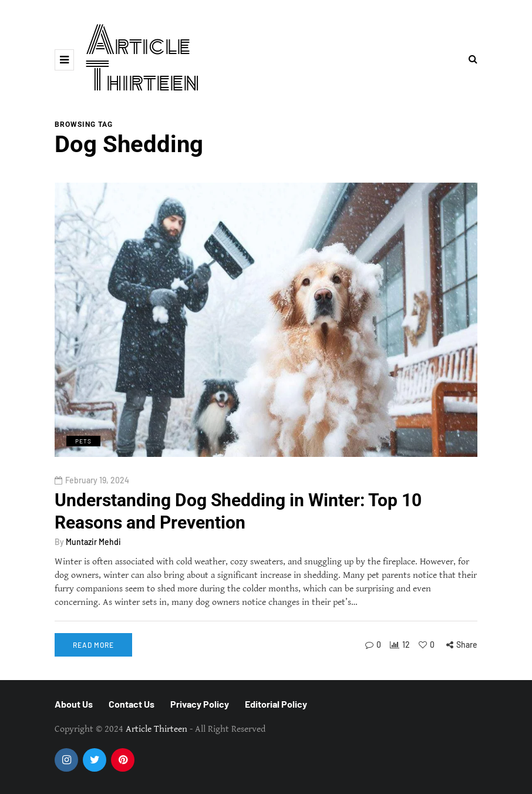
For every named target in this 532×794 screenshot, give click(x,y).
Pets (83, 441)
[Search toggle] (473, 60)
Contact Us (132, 704)
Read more (93, 645)
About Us (74, 704)
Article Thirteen (143, 60)
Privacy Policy (200, 704)
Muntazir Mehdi (93, 542)
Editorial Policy (276, 704)
